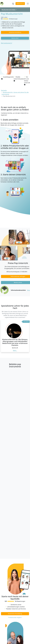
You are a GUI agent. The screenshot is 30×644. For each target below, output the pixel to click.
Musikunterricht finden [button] (9, 10)
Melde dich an (20, 3)
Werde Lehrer (15, 38)
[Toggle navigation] (28, 4)
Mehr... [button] (15, 351)
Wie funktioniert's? (7, 43)
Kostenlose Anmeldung (15, 32)
